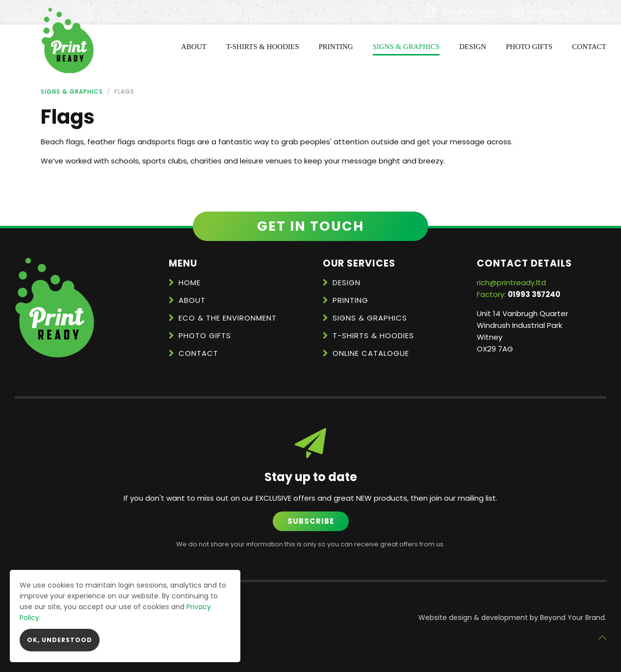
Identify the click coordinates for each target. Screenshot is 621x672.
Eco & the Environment (228, 318)
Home (190, 282)
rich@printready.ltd (568, 12)
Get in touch (310, 226)
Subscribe (311, 521)
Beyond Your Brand (572, 618)
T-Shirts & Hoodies (263, 47)
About (194, 47)
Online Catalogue (371, 353)
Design (473, 47)
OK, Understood (60, 640)
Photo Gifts (529, 47)
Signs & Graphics (406, 47)
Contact (589, 47)
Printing (336, 47)
